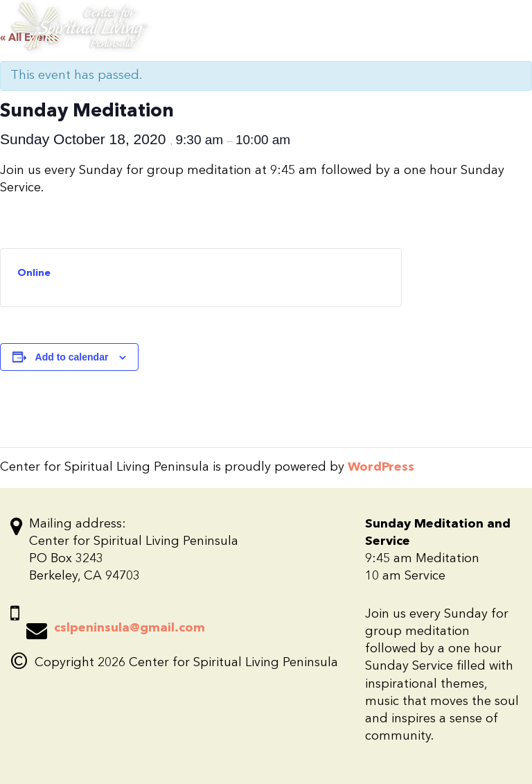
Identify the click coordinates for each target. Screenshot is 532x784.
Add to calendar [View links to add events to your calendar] (72, 357)
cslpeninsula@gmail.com (130, 628)
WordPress (381, 467)
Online (34, 273)
